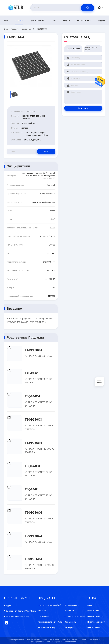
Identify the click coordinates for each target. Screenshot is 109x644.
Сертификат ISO (94, 611)
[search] (88, 8)
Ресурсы (67, 20)
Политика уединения (96, 622)
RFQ (46, 151)
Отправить (83, 108)
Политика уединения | (16, 639)
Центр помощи (94, 627)
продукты (19, 20)
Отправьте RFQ (84, 20)
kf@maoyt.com (21, 611)
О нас (54, 20)
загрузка (101, 20)
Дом (6, 20)
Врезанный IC (28, 29)
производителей (37, 20)
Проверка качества (95, 616)
